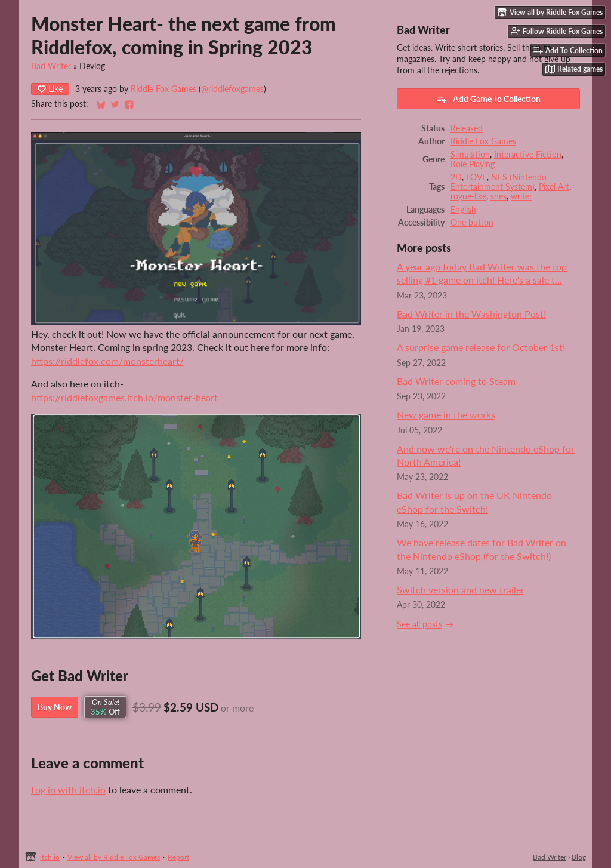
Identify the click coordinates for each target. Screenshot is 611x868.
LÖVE (476, 177)
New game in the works (446, 415)
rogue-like (468, 196)
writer (521, 196)
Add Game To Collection (488, 99)
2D (456, 177)
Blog (579, 857)
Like (50, 89)
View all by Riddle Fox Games (114, 857)
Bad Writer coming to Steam (456, 381)
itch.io (50, 857)
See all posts (419, 624)
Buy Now (55, 707)
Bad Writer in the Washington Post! (471, 314)
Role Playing (473, 164)
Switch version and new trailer (461, 590)
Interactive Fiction (528, 155)
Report (178, 857)
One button (472, 223)
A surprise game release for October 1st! (481, 347)
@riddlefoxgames (232, 89)
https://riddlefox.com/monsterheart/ (107, 361)
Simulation (470, 155)
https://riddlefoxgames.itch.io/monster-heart (124, 397)
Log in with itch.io (68, 789)
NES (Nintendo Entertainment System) (499, 182)
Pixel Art (554, 187)
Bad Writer (51, 66)
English (463, 210)
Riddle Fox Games (163, 89)
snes (499, 196)
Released (467, 128)
